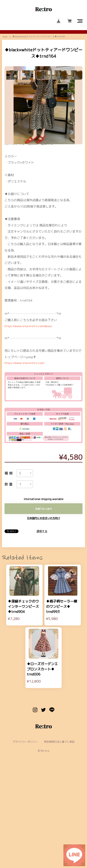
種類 (9, 553)
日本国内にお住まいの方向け (43, 600)
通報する (42, 613)
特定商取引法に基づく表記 (61, 833)
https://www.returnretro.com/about (31, 404)
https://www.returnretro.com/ (27, 442)
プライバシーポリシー (24, 833)
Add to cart (44, 590)
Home (5, 40)
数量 (9, 565)
